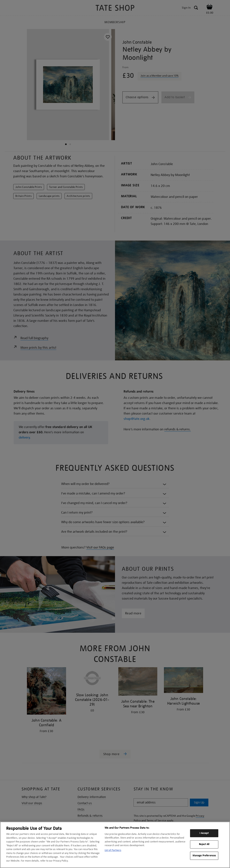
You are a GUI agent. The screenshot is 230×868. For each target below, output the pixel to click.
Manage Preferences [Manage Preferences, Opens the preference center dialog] (204, 856)
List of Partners (113, 850)
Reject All (204, 844)
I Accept (204, 833)
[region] (115, 845)
